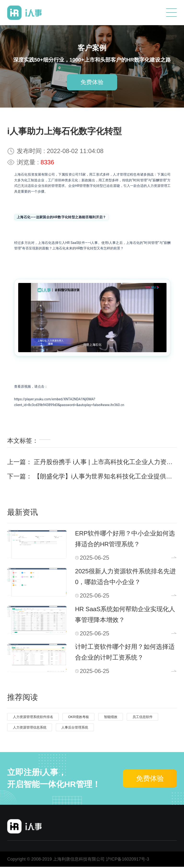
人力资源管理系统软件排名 (33, 718)
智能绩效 (111, 718)
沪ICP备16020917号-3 (127, 861)
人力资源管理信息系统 (30, 729)
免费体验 (92, 82)
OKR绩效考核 (78, 718)
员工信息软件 (143, 718)
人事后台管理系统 (75, 729)
